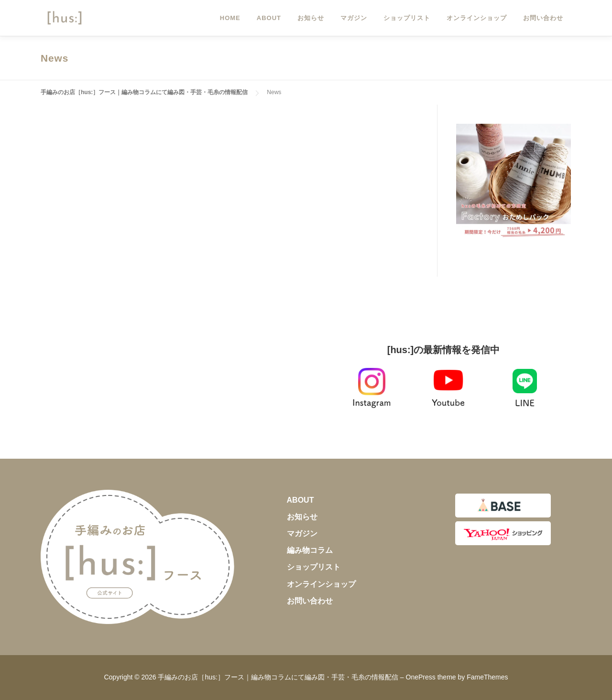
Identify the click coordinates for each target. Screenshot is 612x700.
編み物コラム (310, 550)
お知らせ (311, 18)
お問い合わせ (543, 18)
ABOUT (269, 18)
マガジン (354, 18)
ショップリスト (407, 18)
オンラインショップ (477, 18)
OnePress (421, 677)
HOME (230, 18)
